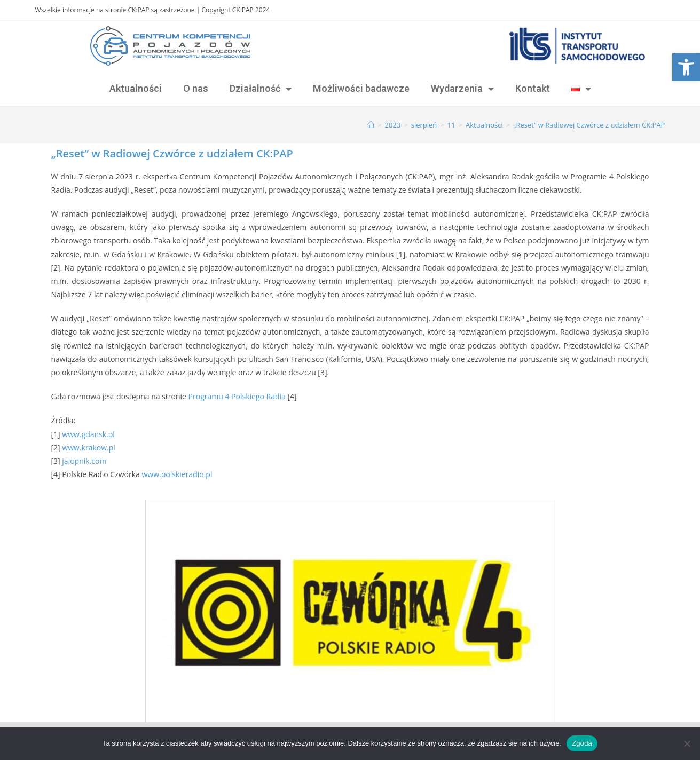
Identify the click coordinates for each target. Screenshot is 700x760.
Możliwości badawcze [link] (361, 88)
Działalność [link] (261, 89)
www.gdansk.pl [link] (88, 434)
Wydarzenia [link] (462, 89)
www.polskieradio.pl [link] (177, 474)
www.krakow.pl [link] (88, 448)
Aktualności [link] (136, 88)
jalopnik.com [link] (84, 461)
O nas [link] (196, 88)
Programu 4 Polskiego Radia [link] (237, 396)
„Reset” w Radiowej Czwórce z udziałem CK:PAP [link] (589, 125)
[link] (686, 67)
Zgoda (582, 743)
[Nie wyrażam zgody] (687, 743)
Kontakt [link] (533, 88)
